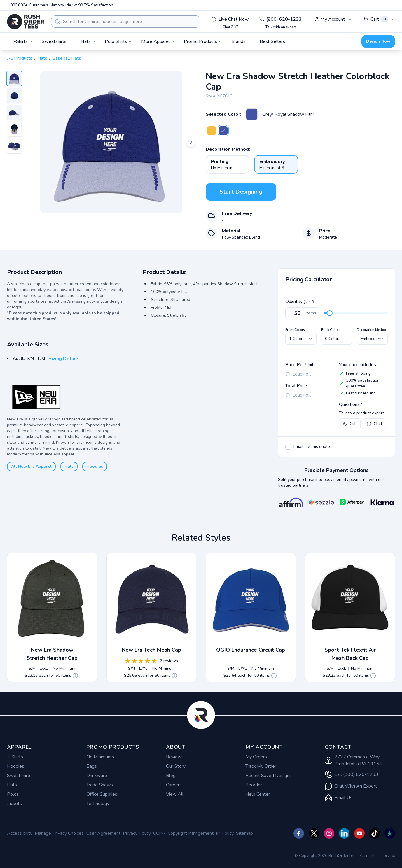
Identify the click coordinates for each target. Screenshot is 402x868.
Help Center (258, 794)
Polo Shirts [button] (118, 41)
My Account (330, 19)
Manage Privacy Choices (59, 833)
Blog (171, 776)
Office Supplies (102, 794)
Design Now (378, 41)
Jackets (14, 804)
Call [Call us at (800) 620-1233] (350, 424)
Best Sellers (272, 41)
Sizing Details (64, 359)
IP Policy (225, 833)
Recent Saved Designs (269, 776)
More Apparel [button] (158, 41)
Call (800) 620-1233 (352, 774)
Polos (13, 794)
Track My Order (261, 766)
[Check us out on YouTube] (359, 833)
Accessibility (20, 833)
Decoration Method (372, 330)
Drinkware (97, 776)
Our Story (176, 766)
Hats (42, 58)
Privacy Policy (137, 833)
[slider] (330, 313)
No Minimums (100, 757)
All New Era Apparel (31, 466)
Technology (98, 804)
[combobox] (126, 22)
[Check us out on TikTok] (375, 833)
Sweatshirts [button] (56, 41)
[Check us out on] (344, 833)
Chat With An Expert (351, 786)
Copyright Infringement (191, 833)
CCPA (159, 833)
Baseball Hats (67, 58)
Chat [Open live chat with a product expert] (374, 424)
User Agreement (103, 833)
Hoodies (95, 466)
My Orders (256, 757)
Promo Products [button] (203, 41)
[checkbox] (288, 447)
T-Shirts (15, 757)
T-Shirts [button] (22, 41)
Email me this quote (312, 447)
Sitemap (244, 833)
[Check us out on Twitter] (314, 833)
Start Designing (241, 192)
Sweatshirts (19, 776)
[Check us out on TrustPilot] (390, 833)
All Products (20, 58)
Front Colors (295, 330)
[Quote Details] (75, 676)
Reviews (175, 757)
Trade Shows (100, 785)
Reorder (254, 785)
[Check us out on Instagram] (329, 833)
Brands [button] (241, 41)
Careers (174, 785)
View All (175, 794)
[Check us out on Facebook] (299, 833)
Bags (92, 766)
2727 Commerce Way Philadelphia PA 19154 (354, 760)
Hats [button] (88, 41)
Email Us (339, 798)
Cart (376, 19)
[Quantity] (302, 313)
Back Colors (331, 330)
